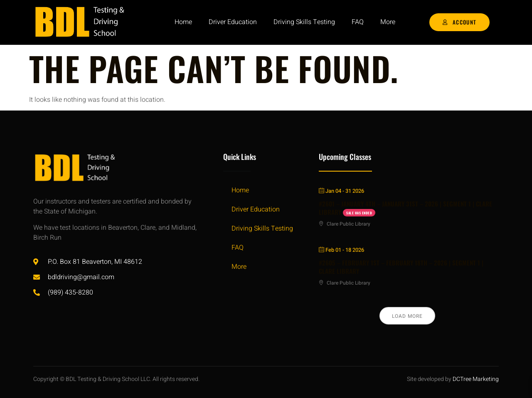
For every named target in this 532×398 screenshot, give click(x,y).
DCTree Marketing (476, 379)
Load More (407, 316)
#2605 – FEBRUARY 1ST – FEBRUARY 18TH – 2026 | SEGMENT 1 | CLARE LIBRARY (401, 267)
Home (183, 22)
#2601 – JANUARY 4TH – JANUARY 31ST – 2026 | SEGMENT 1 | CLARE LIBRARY (405, 208)
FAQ (358, 22)
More (388, 22)
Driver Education (233, 22)
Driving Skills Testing (304, 22)
